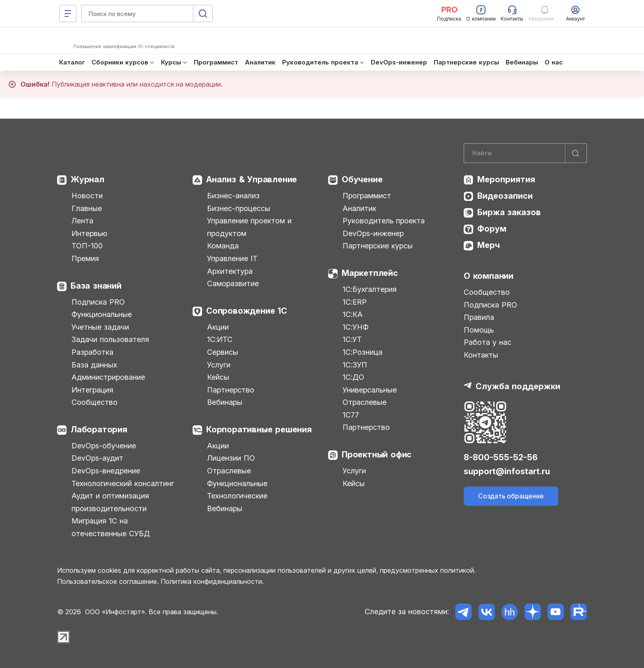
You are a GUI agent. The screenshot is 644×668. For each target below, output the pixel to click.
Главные (87, 208)
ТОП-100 (87, 246)
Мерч (489, 245)
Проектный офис (377, 455)
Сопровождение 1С (247, 311)
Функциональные (102, 314)
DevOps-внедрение (106, 471)
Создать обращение (511, 496)
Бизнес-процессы (239, 208)
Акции (218, 327)
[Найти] (576, 153)
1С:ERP (355, 302)
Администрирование (108, 377)
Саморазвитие (233, 283)
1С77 (351, 415)
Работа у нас (488, 342)
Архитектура (230, 271)
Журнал (87, 179)
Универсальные (370, 390)
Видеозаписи (505, 196)
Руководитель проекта (384, 221)
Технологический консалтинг (123, 483)
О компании (489, 276)
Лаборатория (99, 429)
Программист (367, 196)
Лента (82, 221)
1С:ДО (353, 377)
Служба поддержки (518, 386)
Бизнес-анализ (233, 196)
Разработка (92, 352)
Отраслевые (229, 471)
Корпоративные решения (259, 429)
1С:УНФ (355, 327)
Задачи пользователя (110, 339)
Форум (492, 229)
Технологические (237, 496)
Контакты (481, 355)
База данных (94, 365)
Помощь (479, 330)
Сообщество (94, 402)
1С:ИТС (220, 339)
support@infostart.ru (507, 471)
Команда (223, 246)
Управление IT (232, 258)
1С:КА (353, 314)
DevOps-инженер (373, 233)
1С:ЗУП (355, 365)
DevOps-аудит (97, 458)
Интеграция (92, 390)
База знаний (96, 286)
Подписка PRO (98, 302)
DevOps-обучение (104, 446)
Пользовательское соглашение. (108, 581)
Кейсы (218, 377)
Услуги (219, 365)
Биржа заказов (509, 212)
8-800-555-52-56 (501, 457)
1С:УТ (352, 339)
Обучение (362, 179)
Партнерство (231, 390)
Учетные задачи (100, 327)
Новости (87, 196)
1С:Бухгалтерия (370, 289)
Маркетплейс (370, 273)
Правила (479, 317)
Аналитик (359, 208)
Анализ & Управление (252, 179)
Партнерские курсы (378, 246)
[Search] (525, 153)
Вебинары (225, 402)
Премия (85, 258)
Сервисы (223, 352)
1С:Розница (362, 352)
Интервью (89, 233)
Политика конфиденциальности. (212, 581)
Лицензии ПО (231, 458)
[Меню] (68, 14)
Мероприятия (506, 179)
